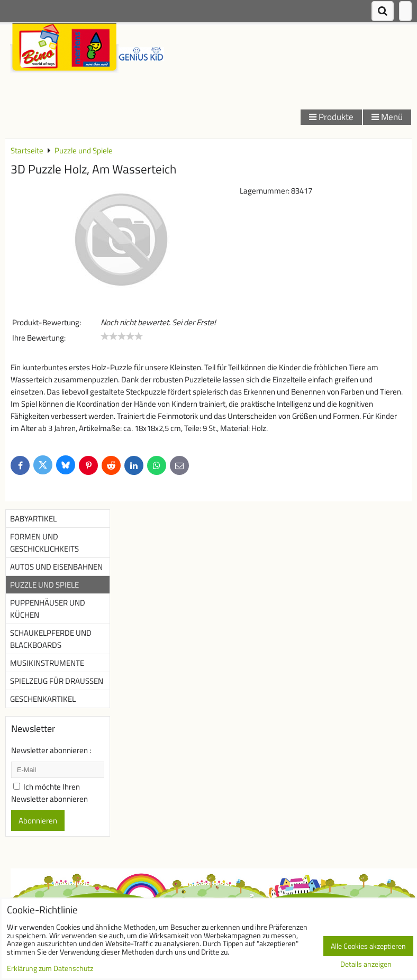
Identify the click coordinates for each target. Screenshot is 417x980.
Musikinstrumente (47, 663)
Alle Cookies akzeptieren (368, 946)
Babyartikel (33, 519)
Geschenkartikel (43, 699)
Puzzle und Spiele (44, 585)
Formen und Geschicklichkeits (44, 543)
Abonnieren (38, 821)
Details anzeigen (366, 965)
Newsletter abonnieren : (51, 750)
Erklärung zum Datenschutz (50, 968)
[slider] (122, 336)
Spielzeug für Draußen (57, 681)
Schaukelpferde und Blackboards (51, 639)
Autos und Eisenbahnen (56, 567)
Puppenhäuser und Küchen (48, 609)
